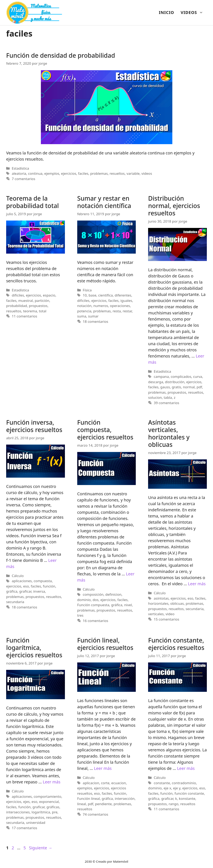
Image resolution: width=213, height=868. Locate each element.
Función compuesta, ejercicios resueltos (105, 430)
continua (35, 173)
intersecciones (18, 812)
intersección (125, 798)
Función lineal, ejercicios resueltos (105, 644)
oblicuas (177, 603)
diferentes (123, 295)
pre (55, 812)
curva (198, 377)
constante (162, 783)
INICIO (166, 12)
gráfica (12, 591)
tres (80, 615)
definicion (113, 594)
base (92, 295)
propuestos (38, 306)
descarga (156, 382)
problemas (99, 173)
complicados (181, 377)
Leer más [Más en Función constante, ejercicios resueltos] (186, 768)
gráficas (53, 807)
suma (82, 316)
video (170, 614)
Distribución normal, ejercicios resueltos (174, 206)
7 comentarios (23, 179)
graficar (25, 591)
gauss (165, 387)
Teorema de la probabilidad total (32, 202)
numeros (101, 306)
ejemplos (52, 173)
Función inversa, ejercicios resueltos (34, 426)
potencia (84, 311)
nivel (128, 605)
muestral (26, 301)
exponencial (49, 802)
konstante (187, 798)
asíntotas (161, 598)
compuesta (43, 581)
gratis (176, 387)
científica (105, 295)
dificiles (18, 295)
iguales (126, 301)
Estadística (20, 168)
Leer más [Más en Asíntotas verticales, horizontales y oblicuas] (197, 584)
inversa (39, 591)
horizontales (158, 603)
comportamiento (48, 796)
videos (147, 173)
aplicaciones (22, 581)
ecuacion (119, 783)
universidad (36, 823)
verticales (156, 614)
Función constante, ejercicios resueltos (176, 644)
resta (117, 311)
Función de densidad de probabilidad (61, 55)
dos (96, 600)
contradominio (184, 783)
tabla (168, 397)
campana (161, 377)
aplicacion (91, 783)
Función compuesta (93, 605)
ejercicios (69, 173)
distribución (175, 382)
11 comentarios (24, 316)
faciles (83, 173)
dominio (84, 600)
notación (84, 306)
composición (93, 594)
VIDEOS (194, 13)
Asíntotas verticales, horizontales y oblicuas (169, 433)
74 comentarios (96, 814)
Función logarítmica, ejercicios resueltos (34, 648)
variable (133, 173)
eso (26, 586)
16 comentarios (96, 621)
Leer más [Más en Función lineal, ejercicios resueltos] (103, 768)
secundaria (15, 602)
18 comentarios (96, 321)
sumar (93, 316)
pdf (199, 387)
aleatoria (19, 173)
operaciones (120, 306)
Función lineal (89, 798)
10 (85, 295)
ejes (26, 802)
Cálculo (18, 576)
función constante (189, 793)
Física (87, 290)
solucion (155, 397)
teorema (30, 311)
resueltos (117, 173)
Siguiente (41, 848)
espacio (49, 295)
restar (127, 311)
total (43, 311)
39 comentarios (167, 403)
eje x (168, 788)
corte (105, 783)
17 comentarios (24, 828)
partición (42, 301)
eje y (177, 788)
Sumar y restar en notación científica (104, 202)
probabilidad (17, 306)
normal (189, 387)
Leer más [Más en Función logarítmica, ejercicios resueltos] (52, 782)
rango (173, 804)
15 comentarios (167, 619)
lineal (82, 804)
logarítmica (41, 812)
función (49, 586)
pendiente (103, 804)
